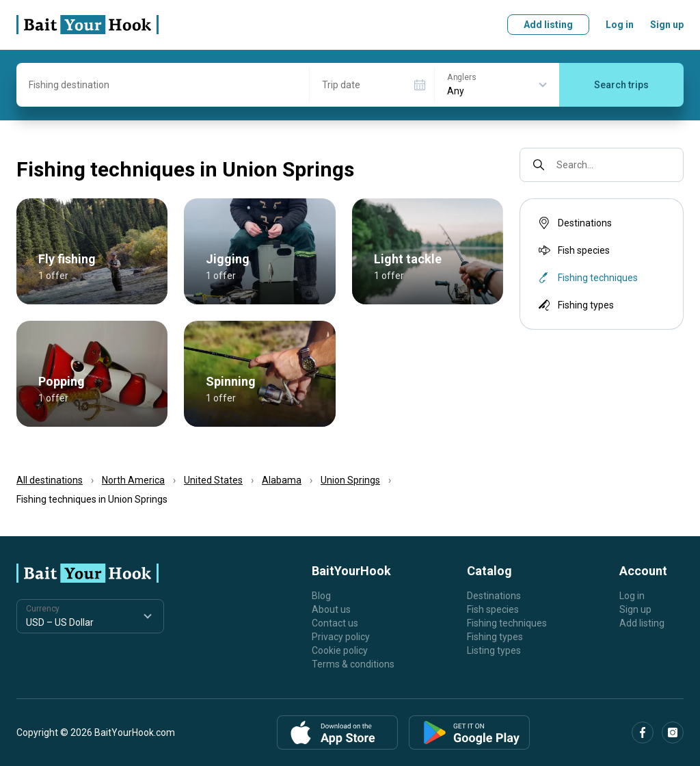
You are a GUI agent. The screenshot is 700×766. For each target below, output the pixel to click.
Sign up (667, 25)
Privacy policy (341, 637)
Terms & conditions (353, 664)
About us (331, 609)
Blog (321, 596)
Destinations (574, 223)
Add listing (548, 25)
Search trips (621, 85)
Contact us (335, 623)
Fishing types (575, 305)
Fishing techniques (507, 623)
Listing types (494, 650)
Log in (620, 25)
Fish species (573, 250)
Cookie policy (340, 650)
